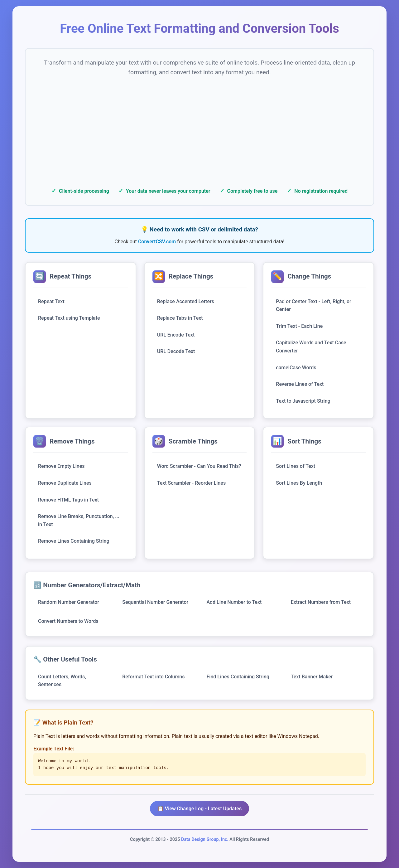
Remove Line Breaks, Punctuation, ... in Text (79, 520)
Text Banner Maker (312, 677)
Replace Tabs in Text (180, 318)
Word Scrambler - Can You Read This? (199, 466)
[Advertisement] (199, 130)
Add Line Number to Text (234, 602)
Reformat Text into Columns (153, 677)
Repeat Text (51, 301)
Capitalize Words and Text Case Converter (311, 347)
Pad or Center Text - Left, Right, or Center (313, 305)
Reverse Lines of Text (300, 384)
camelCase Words (296, 368)
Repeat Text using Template (69, 318)
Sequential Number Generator (155, 602)
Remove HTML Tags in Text (68, 500)
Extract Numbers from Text (321, 602)
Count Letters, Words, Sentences (62, 681)
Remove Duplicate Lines (65, 483)
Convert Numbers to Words (68, 621)
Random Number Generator (69, 602)
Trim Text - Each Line (299, 326)
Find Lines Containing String (238, 677)
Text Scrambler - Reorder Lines (191, 483)
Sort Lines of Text (296, 466)
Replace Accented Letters (186, 301)
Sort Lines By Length (299, 483)
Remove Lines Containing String (74, 541)
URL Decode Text (176, 351)
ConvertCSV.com (157, 242)
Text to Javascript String (303, 401)
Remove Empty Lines (61, 466)
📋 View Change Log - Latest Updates (199, 809)
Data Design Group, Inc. (205, 839)
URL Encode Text (176, 335)
